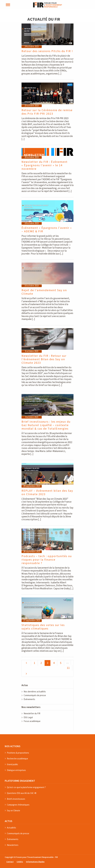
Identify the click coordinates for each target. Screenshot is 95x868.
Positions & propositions (18, 753)
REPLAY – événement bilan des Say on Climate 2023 (47, 493)
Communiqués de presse (35, 695)
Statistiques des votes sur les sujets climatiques (43, 627)
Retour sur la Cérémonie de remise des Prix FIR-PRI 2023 (47, 112)
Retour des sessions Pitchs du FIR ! (47, 51)
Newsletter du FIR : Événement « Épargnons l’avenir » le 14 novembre (45, 165)
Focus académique (32, 721)
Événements (29, 699)
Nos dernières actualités (35, 692)
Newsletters (13, 845)
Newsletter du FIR (32, 714)
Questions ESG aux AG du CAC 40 (22, 793)
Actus (25, 685)
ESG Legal (28, 717)
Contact (10, 862)
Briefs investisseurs (16, 799)
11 (68, 668)
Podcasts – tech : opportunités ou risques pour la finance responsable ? (47, 560)
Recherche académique (17, 759)
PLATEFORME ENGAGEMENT (20, 781)
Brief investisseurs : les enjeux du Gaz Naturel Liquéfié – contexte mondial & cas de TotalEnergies (46, 425)
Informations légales (35, 862)
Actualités (11, 828)
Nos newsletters (31, 707)
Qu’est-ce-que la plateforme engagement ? (26, 787)
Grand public (12, 764)
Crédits (20, 862)
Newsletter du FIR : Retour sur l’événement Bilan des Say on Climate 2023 (44, 359)
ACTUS (9, 821)
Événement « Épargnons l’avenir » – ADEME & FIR (47, 230)
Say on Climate (13, 810)
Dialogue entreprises (16, 770)
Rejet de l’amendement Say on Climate (44, 292)
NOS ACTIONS (13, 746)
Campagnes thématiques (18, 805)
